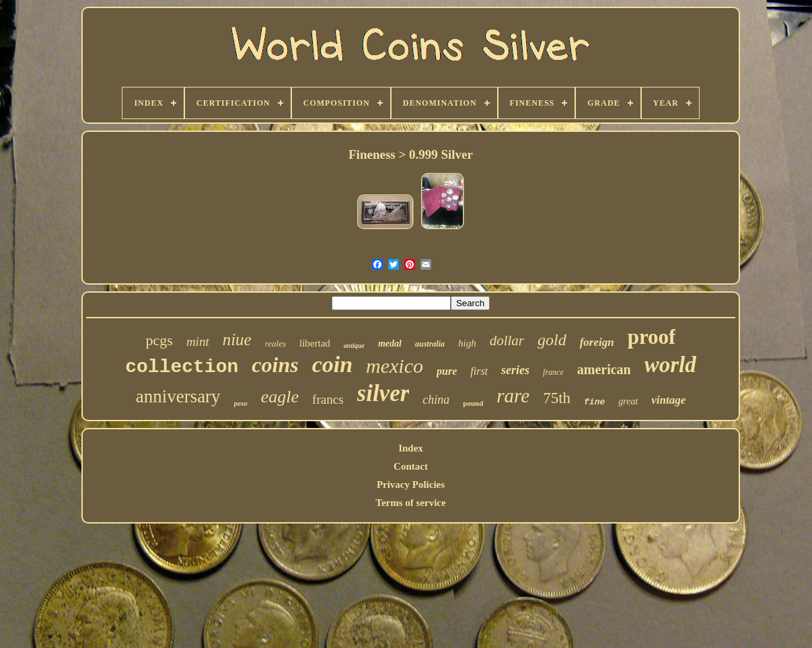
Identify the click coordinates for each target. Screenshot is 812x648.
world (670, 365)
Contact (411, 466)
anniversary (178, 396)
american (604, 369)
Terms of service (410, 503)
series (515, 370)
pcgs (159, 340)
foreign (597, 342)
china (436, 400)
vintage (668, 400)
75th (557, 398)
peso (241, 403)
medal (390, 344)
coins (275, 365)
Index (411, 448)
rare (513, 396)
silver (383, 393)
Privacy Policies (411, 484)
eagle (280, 397)
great (628, 401)
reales (275, 344)
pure (447, 371)
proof (652, 337)
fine (594, 402)
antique (354, 346)
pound (473, 403)
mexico (395, 366)
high (467, 343)
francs (328, 399)
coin (332, 364)
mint (198, 341)
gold (552, 340)
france (553, 372)
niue (237, 339)
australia (430, 344)
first (479, 371)
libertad (315, 343)
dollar (507, 340)
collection (182, 367)
